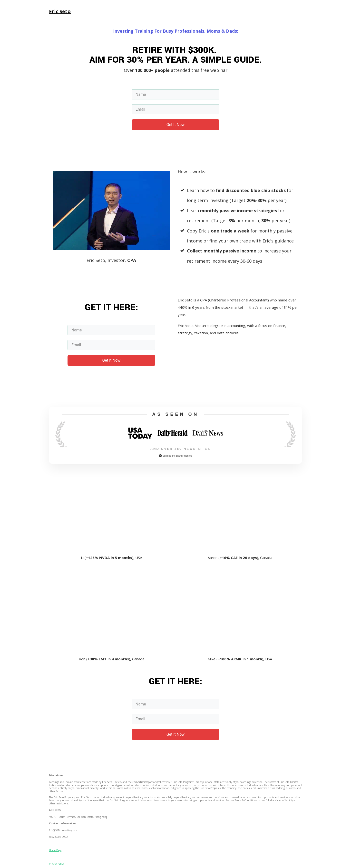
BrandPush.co (184, 456)
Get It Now (176, 125)
